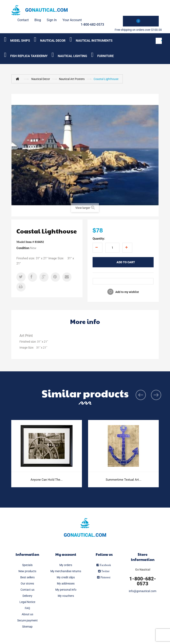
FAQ (27, 608)
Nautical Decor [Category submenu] (53, 41)
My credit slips (66, 577)
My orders (66, 565)
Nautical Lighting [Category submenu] (72, 56)
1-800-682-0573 (92, 25)
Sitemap (27, 627)
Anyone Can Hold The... (47, 480)
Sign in (52, 20)
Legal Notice (27, 602)
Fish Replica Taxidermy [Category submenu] (29, 56)
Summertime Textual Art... (124, 480)
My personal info (66, 590)
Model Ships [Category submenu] (20, 41)
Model (21, 242)
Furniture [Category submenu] (105, 56)
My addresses (66, 583)
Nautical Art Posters (72, 79)
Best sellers (27, 577)
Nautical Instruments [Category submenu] (94, 41)
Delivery (27, 596)
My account (66, 554)
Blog (38, 20)
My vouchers (66, 596)
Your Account (72, 20)
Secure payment (27, 620)
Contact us (27, 590)
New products (27, 571)
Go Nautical (143, 570)
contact (23, 20)
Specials (27, 565)
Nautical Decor (41, 79)
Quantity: (99, 239)
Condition (23, 248)
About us (27, 614)
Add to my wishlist (127, 292)
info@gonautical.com (143, 591)
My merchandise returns (66, 571)
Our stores (27, 583)
